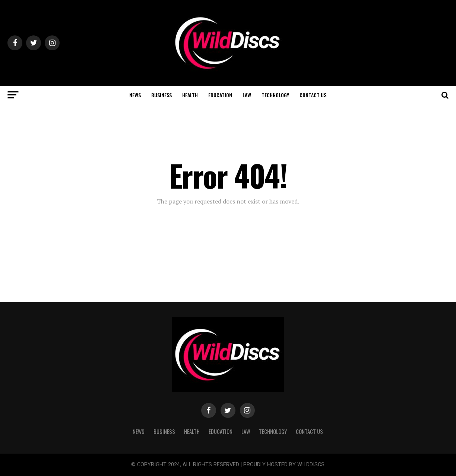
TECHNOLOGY (275, 95)
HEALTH (190, 95)
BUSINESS (161, 95)
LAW (247, 95)
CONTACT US (313, 95)
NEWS (135, 95)
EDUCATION (220, 95)
